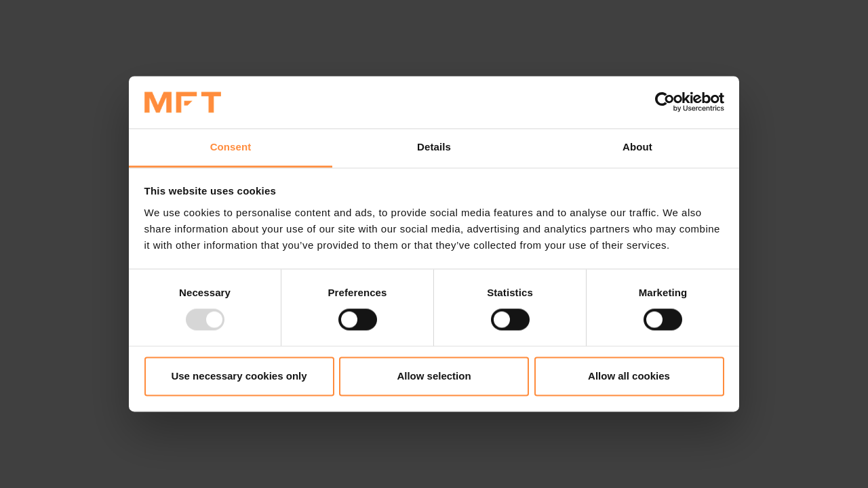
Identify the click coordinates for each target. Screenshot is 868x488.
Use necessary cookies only (239, 376)
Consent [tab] (231, 147)
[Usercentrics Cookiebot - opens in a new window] (665, 102)
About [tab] (637, 147)
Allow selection (434, 376)
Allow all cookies (629, 376)
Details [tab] (434, 147)
